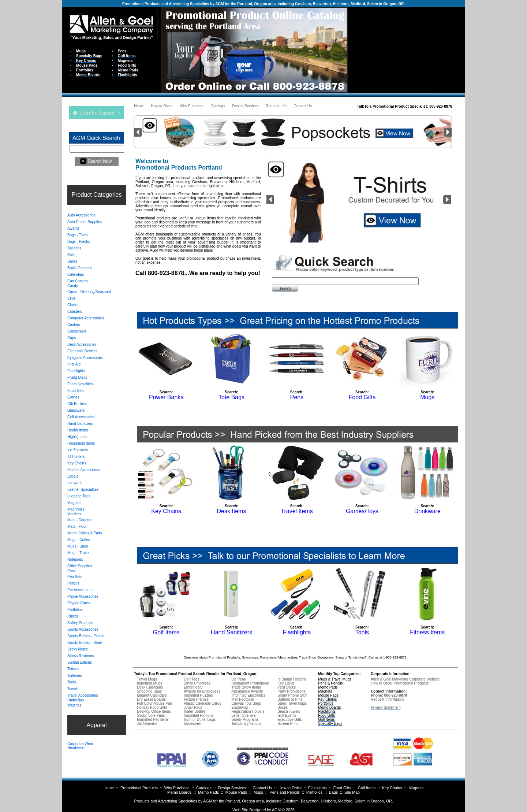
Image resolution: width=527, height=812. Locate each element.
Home (109, 788)
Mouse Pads (236, 792)
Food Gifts (342, 788)
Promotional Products (139, 788)
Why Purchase (177, 788)
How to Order (290, 788)
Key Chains (392, 788)
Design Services (232, 788)
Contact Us (262, 788)
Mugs (258, 792)
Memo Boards (179, 792)
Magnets (416, 788)
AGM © (278, 810)
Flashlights (317, 788)
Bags (333, 792)
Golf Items (367, 788)
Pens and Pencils (285, 792)
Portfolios (314, 792)
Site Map (352, 792)
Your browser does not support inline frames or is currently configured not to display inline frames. (406, 50)
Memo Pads (208, 792)
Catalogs (204, 788)
